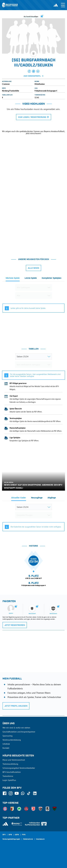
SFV (4, 835)
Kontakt (6, 748)
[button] (29, 71)
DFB (10, 835)
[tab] (13, 279)
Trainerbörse (8, 776)
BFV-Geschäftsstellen (12, 772)
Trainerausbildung (10, 764)
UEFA (17, 835)
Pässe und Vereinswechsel (14, 760)
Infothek (6, 744)
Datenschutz (28, 839)
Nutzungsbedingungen (11, 839)
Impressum (40, 839)
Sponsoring (8, 736)
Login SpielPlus (9, 780)
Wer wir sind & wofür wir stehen (16, 728)
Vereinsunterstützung (12, 740)
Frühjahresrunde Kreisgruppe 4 (46, 91)
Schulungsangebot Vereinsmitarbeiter (19, 768)
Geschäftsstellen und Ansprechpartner (19, 732)
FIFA (24, 835)
